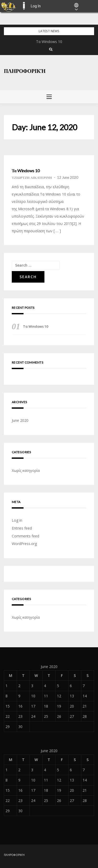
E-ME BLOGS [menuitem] (24, 6)
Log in (17, 520)
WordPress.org (24, 544)
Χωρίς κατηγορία (26, 470)
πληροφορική (25, 71)
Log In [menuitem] (36, 6)
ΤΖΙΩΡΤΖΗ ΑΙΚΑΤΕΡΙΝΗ (32, 177)
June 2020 (20, 420)
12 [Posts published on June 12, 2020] (59, 696)
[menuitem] (8, 6)
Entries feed (22, 528)
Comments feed (25, 536)
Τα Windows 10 (49, 42)
